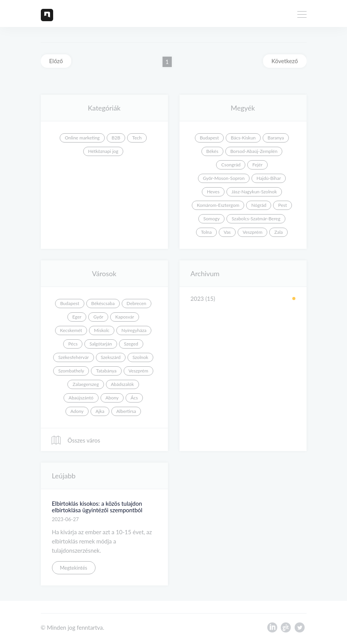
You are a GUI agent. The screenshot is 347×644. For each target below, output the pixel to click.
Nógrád (259, 205)
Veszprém (252, 232)
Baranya (276, 138)
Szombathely (71, 371)
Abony (112, 398)
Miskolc (102, 330)
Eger (77, 317)
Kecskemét (71, 330)
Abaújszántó (81, 398)
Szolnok (140, 357)
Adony (77, 411)
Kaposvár (125, 317)
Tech (137, 138)
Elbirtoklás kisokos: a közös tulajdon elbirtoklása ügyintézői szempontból (97, 507)
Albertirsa (126, 411)
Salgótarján (101, 344)
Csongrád (231, 165)
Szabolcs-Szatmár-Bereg (256, 219)
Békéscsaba (103, 303)
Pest (282, 205)
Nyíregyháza (134, 330)
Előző (56, 61)
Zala (278, 232)
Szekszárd (111, 357)
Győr (98, 317)
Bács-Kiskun (243, 138)
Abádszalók (122, 384)
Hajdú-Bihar (269, 178)
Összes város (75, 440)
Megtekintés (74, 568)
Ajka (100, 411)
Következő (285, 61)
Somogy (211, 219)
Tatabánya (106, 371)
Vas (227, 232)
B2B (116, 138)
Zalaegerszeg (85, 384)
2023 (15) (203, 299)
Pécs (73, 344)
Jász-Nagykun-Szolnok (254, 192)
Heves (213, 192)
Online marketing (82, 138)
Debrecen (137, 303)
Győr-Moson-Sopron (224, 178)
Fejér (257, 165)
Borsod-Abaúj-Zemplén (254, 151)
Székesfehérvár (73, 357)
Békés (212, 151)
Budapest (210, 138)
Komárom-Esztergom (218, 205)
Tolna (206, 232)
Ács (134, 398)
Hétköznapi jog (103, 151)
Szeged (131, 344)
